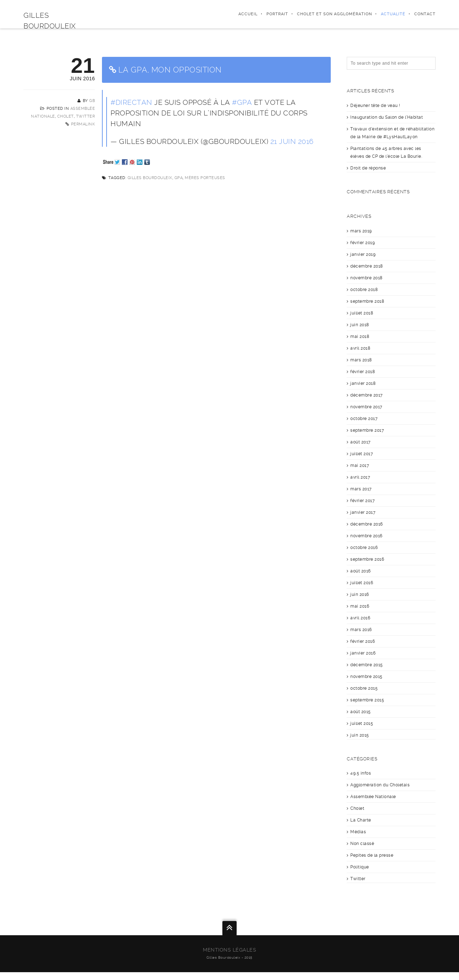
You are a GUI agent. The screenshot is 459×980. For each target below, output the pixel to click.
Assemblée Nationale (373, 797)
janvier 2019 (363, 254)
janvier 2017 (363, 512)
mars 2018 (361, 360)
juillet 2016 (362, 583)
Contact (425, 14)
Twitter (86, 116)
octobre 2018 (364, 290)
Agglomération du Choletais (380, 785)
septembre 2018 (367, 301)
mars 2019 (361, 231)
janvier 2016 (363, 653)
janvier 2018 (363, 383)
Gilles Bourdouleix (150, 178)
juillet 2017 (362, 454)
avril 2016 (360, 618)
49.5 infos (361, 773)
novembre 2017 (366, 407)
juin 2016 (360, 594)
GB (92, 101)
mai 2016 (360, 606)
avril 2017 (360, 477)
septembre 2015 (367, 700)
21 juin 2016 (292, 141)
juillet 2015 (362, 723)
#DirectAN (131, 102)
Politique (360, 867)
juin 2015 (360, 735)
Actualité (393, 14)
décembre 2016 (367, 524)
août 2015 (361, 712)
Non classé (362, 844)
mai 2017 (360, 465)
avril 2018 (360, 348)
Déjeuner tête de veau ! (375, 106)
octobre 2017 (364, 419)
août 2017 (361, 442)
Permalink (83, 124)
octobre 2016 (364, 548)
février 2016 (363, 641)
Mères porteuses (205, 178)
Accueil (248, 14)
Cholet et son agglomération (334, 14)
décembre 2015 (367, 665)
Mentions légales (229, 950)
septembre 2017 (367, 430)
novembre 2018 (366, 278)
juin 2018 (360, 325)
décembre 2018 (367, 266)
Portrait (277, 14)
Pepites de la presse (372, 855)
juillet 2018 (362, 313)
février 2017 (363, 501)
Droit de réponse (368, 168)
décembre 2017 (367, 395)
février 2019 (363, 243)
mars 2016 (361, 630)
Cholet (66, 116)
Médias (358, 832)
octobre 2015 (364, 688)
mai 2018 (360, 336)
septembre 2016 (367, 559)
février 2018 (363, 372)
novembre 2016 (366, 536)
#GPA (242, 102)
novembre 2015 (366, 677)
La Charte (361, 820)
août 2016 (361, 571)
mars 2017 (361, 489)
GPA (179, 178)
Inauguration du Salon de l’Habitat (387, 117)
